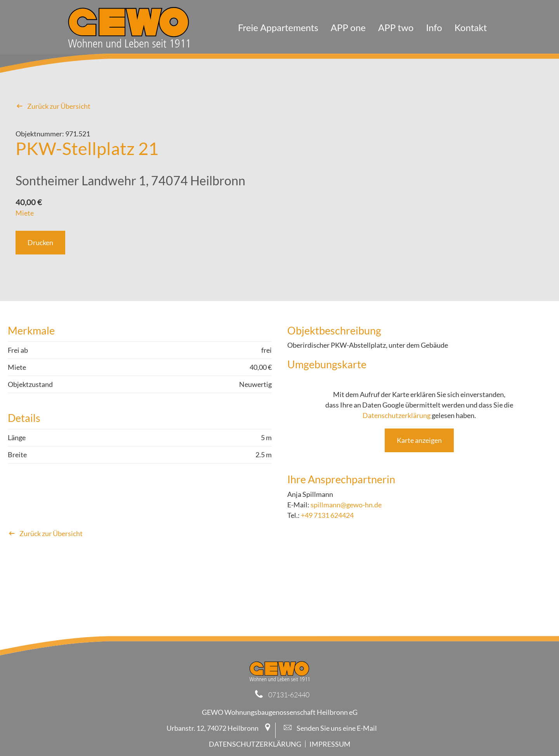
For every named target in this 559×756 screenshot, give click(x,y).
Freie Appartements (278, 27)
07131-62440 (289, 695)
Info (434, 27)
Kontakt (471, 27)
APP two (396, 27)
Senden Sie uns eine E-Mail (330, 728)
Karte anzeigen (419, 440)
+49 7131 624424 (327, 515)
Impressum (330, 744)
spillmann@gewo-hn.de (346, 505)
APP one (348, 27)
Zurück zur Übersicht (53, 106)
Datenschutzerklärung (397, 415)
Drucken (40, 242)
